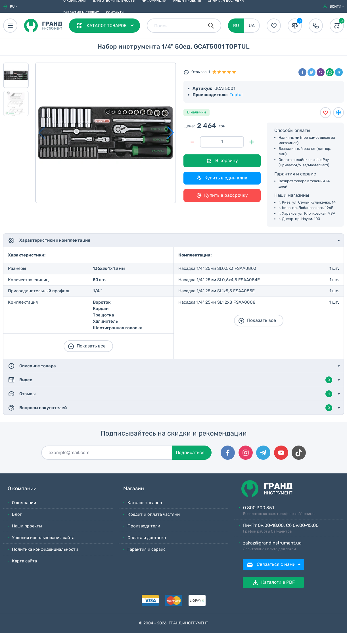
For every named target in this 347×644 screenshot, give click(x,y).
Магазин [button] (134, 489)
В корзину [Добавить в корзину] (222, 161)
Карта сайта (24, 561)
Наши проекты (27, 526)
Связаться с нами (272, 565)
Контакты (115, 13)
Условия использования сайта (43, 538)
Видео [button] (170, 380)
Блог (17, 514)
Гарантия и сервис (81, 13)
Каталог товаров (145, 503)
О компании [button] (22, 489)
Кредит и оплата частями (154, 514)
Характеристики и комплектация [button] (49, 241)
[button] (10, 7)
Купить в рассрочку (222, 195)
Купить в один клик (222, 178)
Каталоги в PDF (273, 583)
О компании (24, 503)
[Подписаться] (107, 453)
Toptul (236, 95)
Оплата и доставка (147, 538)
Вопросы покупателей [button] (170, 408)
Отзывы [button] (170, 394)
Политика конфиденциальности (45, 549)
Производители (144, 526)
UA (252, 26)
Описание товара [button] (32, 366)
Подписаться (190, 453)
